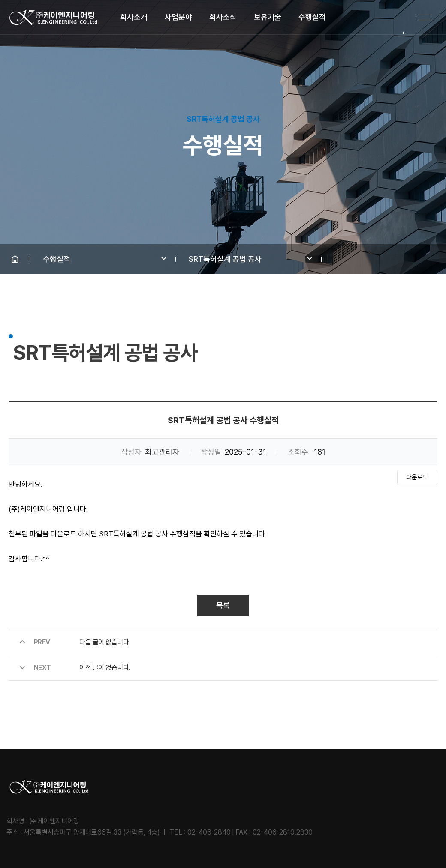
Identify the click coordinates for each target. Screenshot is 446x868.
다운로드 (417, 477)
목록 (223, 605)
